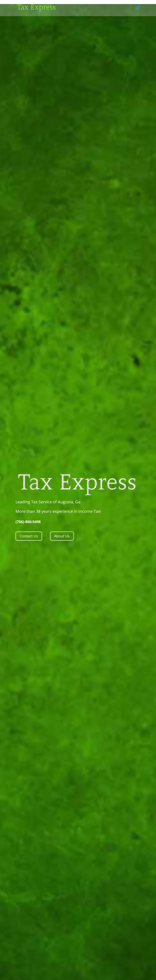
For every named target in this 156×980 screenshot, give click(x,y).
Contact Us (29, 536)
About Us (62, 536)
